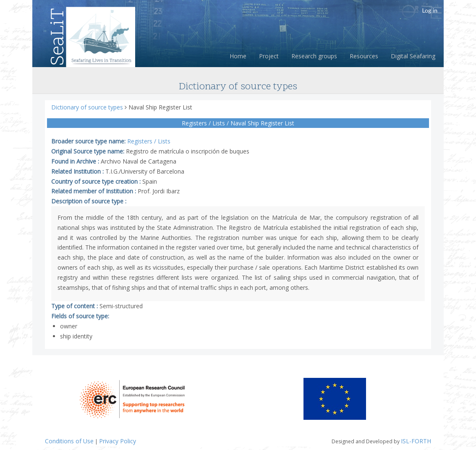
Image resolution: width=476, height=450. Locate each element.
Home (238, 56)
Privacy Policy (118, 441)
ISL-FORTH (416, 441)
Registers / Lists (149, 141)
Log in (430, 10)
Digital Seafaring (413, 56)
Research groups (314, 56)
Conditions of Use (69, 441)
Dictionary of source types (88, 107)
